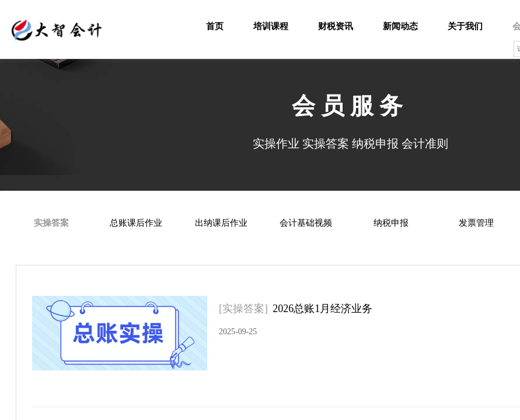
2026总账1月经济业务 (322, 309)
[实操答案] (243, 309)
